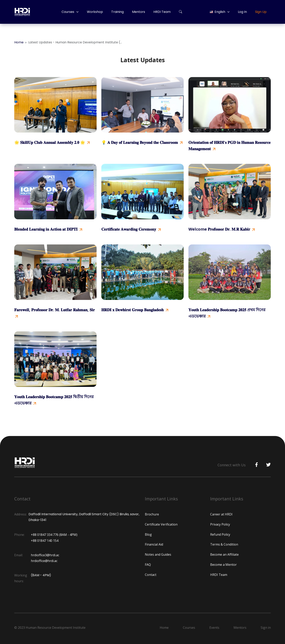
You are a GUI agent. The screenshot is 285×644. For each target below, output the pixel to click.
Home (19, 42)
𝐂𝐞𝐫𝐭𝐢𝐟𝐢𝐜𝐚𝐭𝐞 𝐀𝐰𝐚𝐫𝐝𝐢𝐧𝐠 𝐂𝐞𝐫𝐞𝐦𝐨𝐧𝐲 (131, 229)
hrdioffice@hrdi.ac (44, 561)
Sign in (266, 628)
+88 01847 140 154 (45, 541)
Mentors (139, 12)
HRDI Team (162, 12)
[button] (180, 12)
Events (214, 628)
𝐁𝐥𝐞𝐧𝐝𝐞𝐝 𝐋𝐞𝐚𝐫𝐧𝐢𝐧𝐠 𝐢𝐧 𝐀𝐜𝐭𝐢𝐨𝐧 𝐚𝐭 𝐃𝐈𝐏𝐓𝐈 (48, 229)
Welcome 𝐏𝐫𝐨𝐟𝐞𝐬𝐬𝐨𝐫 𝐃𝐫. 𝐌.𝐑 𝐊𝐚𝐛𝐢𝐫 (222, 229)
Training (117, 12)
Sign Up (261, 12)
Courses (68, 12)
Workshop (95, 12)
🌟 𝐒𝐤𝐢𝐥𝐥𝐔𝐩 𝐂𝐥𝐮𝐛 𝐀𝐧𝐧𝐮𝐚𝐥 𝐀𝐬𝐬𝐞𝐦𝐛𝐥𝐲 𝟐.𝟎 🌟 (52, 142)
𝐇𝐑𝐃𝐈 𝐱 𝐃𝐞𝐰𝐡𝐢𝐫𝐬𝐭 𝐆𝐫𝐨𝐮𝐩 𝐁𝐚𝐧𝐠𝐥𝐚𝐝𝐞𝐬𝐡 (135, 310)
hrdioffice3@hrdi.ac (45, 555)
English (218, 12)
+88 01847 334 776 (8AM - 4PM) (54, 535)
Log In (242, 12)
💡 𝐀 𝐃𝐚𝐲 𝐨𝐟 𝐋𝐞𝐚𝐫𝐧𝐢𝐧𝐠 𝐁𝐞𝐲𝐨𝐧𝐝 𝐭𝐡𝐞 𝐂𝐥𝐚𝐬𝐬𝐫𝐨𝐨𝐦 (142, 142)
